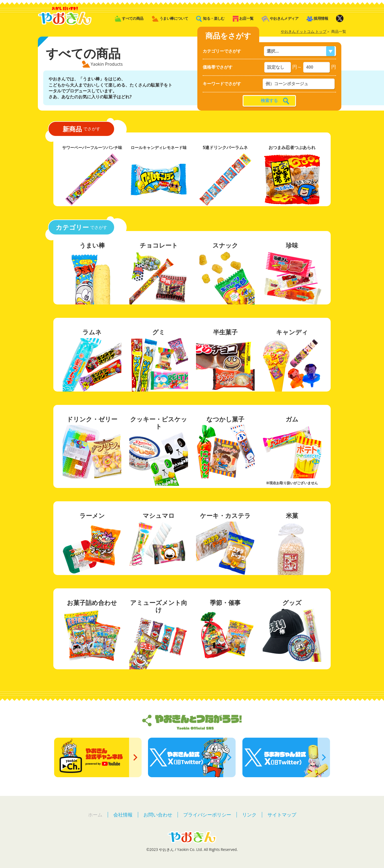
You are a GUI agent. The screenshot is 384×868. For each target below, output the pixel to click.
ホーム (95, 815)
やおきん (65, 16)
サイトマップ (282, 815)
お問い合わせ (158, 815)
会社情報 (123, 815)
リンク (249, 815)
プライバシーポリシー (207, 815)
